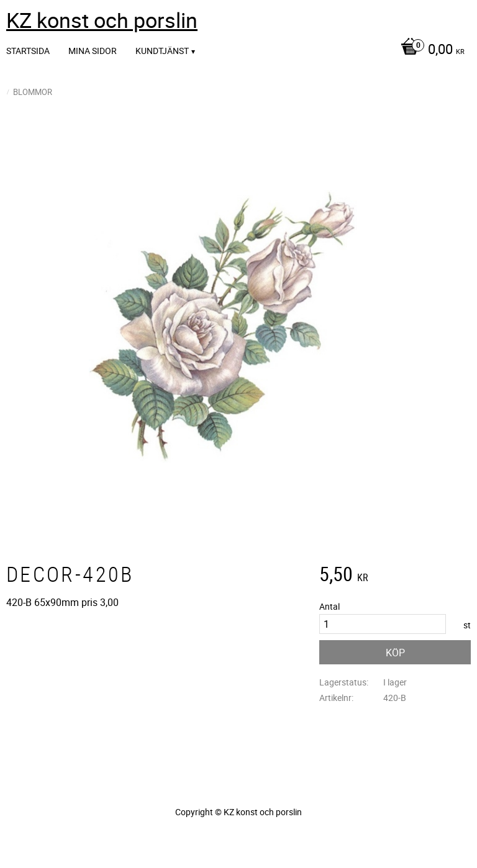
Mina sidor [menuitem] (93, 51)
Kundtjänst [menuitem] (162, 51)
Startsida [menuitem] (28, 51)
